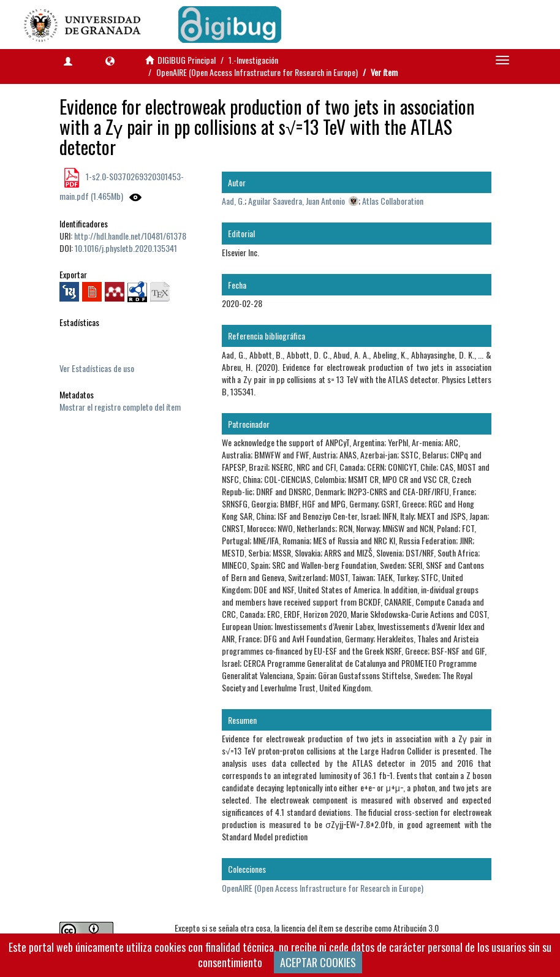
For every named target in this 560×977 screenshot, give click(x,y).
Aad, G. (233, 201)
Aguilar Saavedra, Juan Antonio (297, 201)
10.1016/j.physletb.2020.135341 (126, 248)
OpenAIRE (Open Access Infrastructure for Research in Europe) (257, 72)
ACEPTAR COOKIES (318, 962)
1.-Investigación (253, 60)
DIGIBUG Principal (187, 60)
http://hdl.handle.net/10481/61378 (130, 236)
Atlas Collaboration (393, 201)
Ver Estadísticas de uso (97, 368)
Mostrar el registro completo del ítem (120, 407)
